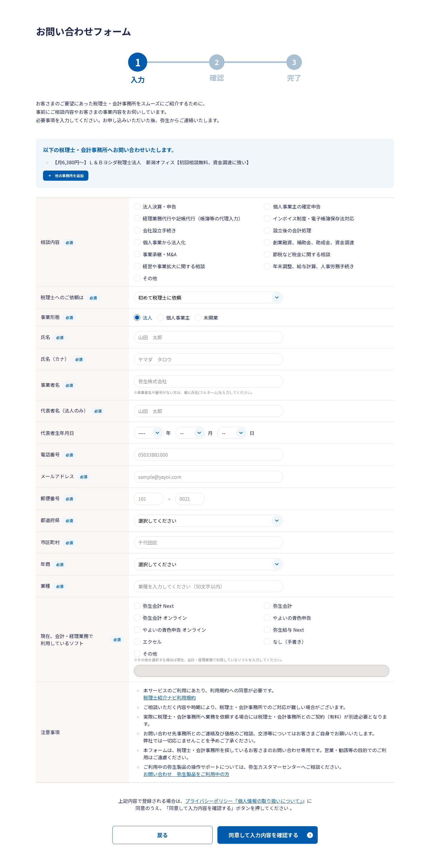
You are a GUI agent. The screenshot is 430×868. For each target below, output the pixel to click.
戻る (162, 835)
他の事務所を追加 (69, 175)
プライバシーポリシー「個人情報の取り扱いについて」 (244, 801)
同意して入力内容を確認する (264, 835)
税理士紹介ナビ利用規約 (170, 697)
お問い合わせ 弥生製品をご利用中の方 (186, 774)
